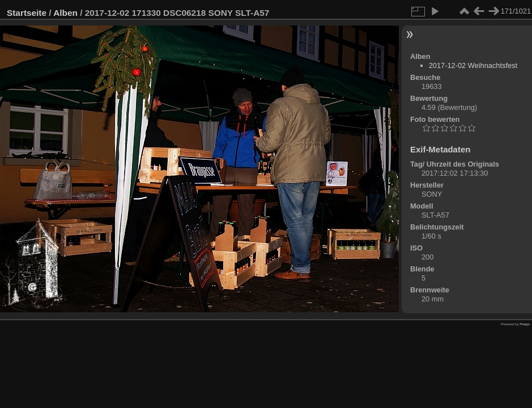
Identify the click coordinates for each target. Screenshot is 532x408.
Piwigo (525, 324)
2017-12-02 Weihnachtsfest (473, 65)
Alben (65, 13)
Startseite (27, 13)
